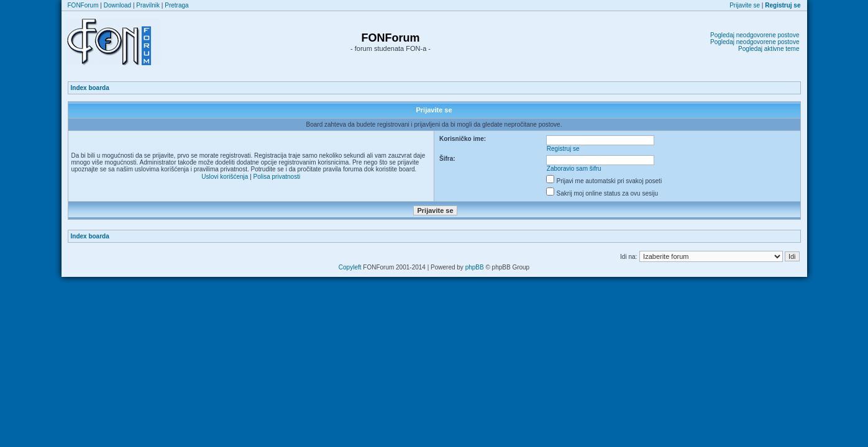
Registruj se (563, 149)
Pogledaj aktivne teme (769, 49)
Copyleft (350, 267)
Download (117, 5)
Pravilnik (148, 5)
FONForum (83, 5)
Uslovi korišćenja (225, 177)
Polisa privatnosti (277, 177)
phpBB (475, 267)
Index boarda (90, 88)
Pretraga (176, 5)
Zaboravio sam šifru (574, 169)
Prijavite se (745, 5)
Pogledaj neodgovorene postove (755, 35)
